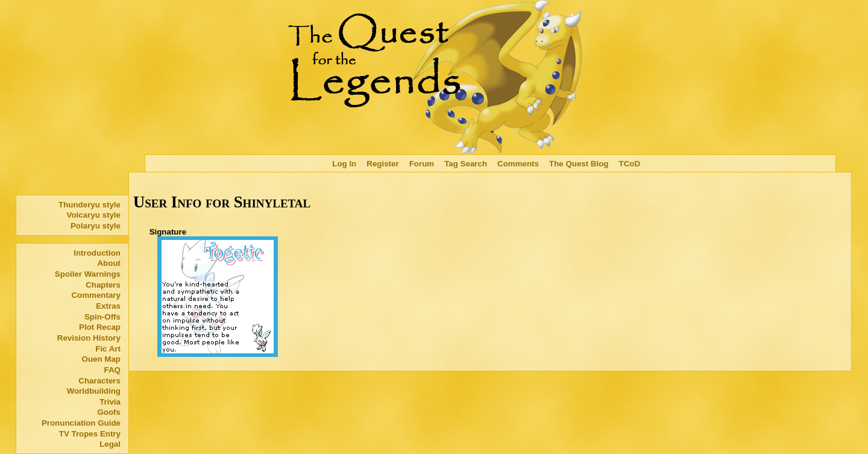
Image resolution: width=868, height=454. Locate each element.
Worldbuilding (94, 391)
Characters (99, 381)
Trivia (110, 402)
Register (382, 164)
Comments (518, 164)
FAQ (112, 370)
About (109, 263)
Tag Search (466, 164)
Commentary (96, 295)
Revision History (89, 338)
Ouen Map (101, 359)
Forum (422, 164)
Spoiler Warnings (88, 274)
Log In (344, 164)
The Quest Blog (579, 164)
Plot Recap (100, 327)
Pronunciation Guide (81, 423)
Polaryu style (96, 226)
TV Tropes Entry (90, 434)
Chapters (103, 285)
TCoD (630, 164)
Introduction (97, 253)
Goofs (109, 412)
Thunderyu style (90, 205)
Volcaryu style (94, 215)
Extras (108, 306)
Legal (110, 444)
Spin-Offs (102, 317)
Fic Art (108, 349)
